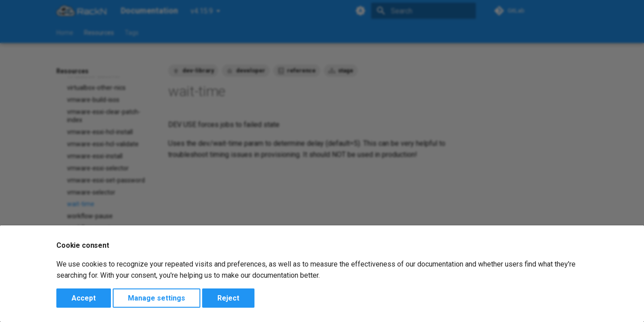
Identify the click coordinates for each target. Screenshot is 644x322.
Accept (84, 298)
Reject (228, 298)
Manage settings (157, 298)
